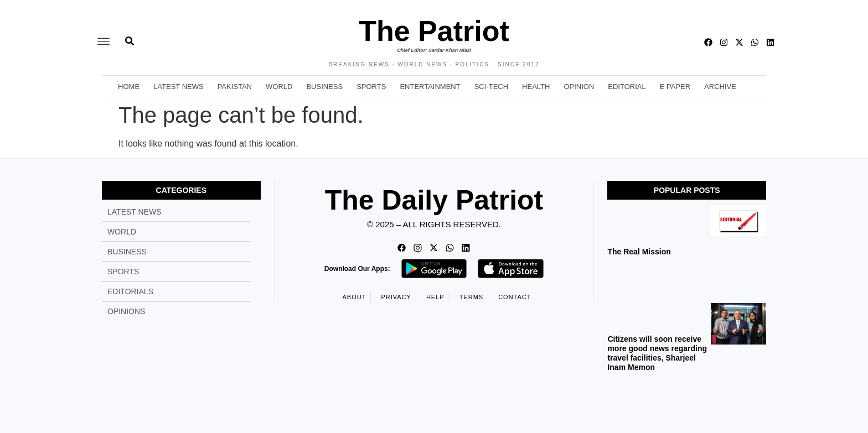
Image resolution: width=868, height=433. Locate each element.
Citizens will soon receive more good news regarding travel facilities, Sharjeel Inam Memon (657, 353)
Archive (720, 87)
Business (324, 87)
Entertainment (430, 87)
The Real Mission (639, 252)
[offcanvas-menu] (104, 42)
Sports (371, 87)
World (279, 87)
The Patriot (434, 31)
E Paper (675, 87)
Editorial (627, 87)
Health (536, 87)
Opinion (579, 87)
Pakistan (235, 87)
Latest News (179, 87)
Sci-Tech (491, 87)
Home (129, 87)
